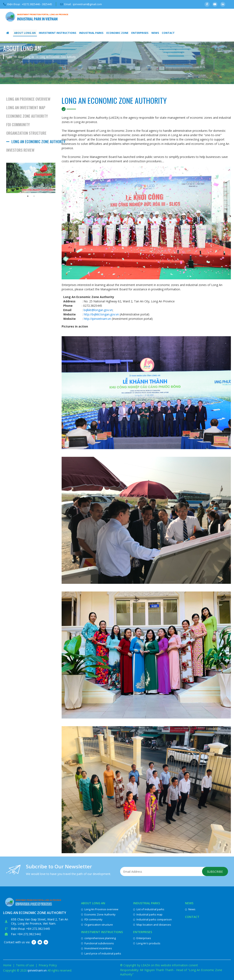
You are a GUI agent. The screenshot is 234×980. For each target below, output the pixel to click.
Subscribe (215, 872)
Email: (82, 4)
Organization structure (26, 133)
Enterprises (138, 33)
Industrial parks (90, 33)
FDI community (18, 125)
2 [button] (34, 196)
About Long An (25, 33)
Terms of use (25, 965)
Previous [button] (3, 178)
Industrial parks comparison (152, 919)
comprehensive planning (98, 938)
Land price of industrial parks (101, 953)
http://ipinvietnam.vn (97, 319)
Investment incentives (97, 948)
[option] (31, 178)
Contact (166, 33)
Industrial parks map (148, 914)
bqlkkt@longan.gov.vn (98, 310)
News (153, 33)
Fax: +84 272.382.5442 (26, 934)
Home (7, 965)
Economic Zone (116, 33)
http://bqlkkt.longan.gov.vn (101, 314)
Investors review (20, 150)
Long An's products (147, 943)
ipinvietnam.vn (37, 970)
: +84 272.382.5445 (37, 929)
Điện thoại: (28, 4)
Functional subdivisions (97, 943)
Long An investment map (26, 108)
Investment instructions (57, 33)
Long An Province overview (28, 99)
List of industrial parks (149, 909)
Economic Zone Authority (27, 116)
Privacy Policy (48, 965)
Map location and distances (152, 925)
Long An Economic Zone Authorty (33, 142)
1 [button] (28, 196)
